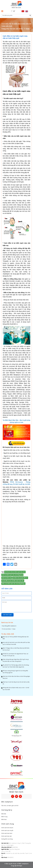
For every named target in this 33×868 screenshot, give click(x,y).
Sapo (21, 866)
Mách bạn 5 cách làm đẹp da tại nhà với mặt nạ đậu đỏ (16, 683)
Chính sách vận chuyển (7, 831)
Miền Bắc (4, 814)
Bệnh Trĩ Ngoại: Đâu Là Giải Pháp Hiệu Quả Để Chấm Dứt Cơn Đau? (16, 649)
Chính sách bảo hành (7, 833)
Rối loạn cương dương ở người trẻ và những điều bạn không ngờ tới (15, 672)
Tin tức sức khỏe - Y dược (20, 29)
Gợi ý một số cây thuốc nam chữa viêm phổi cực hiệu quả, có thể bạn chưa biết (16, 643)
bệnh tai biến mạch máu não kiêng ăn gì (12, 575)
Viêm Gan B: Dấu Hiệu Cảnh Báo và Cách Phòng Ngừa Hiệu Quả (16, 677)
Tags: (3, 572)
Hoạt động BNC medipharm (9, 626)
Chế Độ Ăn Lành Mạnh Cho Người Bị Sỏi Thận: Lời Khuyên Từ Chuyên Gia (15, 655)
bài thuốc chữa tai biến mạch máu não (15, 572)
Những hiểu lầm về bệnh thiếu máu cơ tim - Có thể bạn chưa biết (16, 689)
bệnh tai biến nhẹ (7, 578)
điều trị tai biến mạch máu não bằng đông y (13, 584)
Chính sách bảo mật (6, 836)
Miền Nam (4, 819)
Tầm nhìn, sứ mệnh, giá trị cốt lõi (10, 806)
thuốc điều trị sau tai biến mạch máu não (13, 581)
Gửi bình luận (7, 615)
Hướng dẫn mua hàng (7, 839)
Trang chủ (5, 29)
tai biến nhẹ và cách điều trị (20, 578)
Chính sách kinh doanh (7, 828)
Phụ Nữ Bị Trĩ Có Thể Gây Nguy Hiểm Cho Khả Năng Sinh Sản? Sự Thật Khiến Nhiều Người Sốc (16, 666)
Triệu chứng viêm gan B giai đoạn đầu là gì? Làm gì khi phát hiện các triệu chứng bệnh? (16, 660)
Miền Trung (4, 817)
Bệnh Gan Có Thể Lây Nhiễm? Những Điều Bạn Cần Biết (16, 638)
